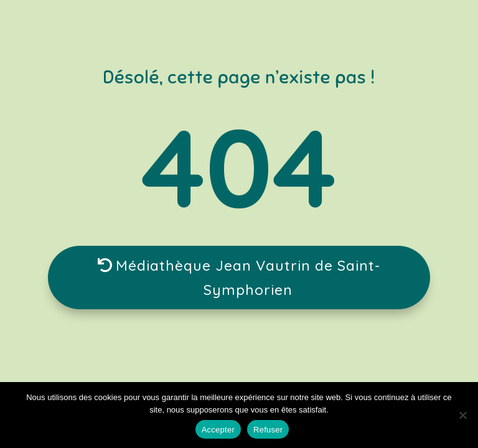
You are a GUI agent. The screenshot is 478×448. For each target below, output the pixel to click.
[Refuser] (462, 415)
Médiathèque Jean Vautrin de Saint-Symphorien (248, 278)
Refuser (268, 430)
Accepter (218, 430)
